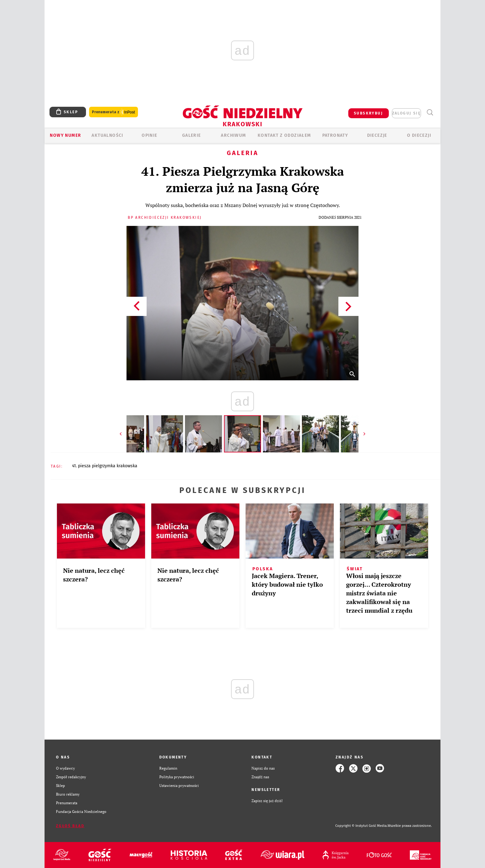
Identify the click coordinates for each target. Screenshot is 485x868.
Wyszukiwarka (430, 112)
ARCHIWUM (233, 135)
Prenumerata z (114, 112)
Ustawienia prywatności (179, 786)
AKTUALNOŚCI (107, 135)
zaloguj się (406, 113)
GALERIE (192, 135)
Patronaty (335, 135)
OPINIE (149, 135)
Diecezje (377, 135)
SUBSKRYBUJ (368, 113)
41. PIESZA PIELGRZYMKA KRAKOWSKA (105, 466)
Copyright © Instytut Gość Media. (361, 826)
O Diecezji (419, 135)
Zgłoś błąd (70, 826)
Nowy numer (65, 135)
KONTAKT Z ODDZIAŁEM (284, 135)
